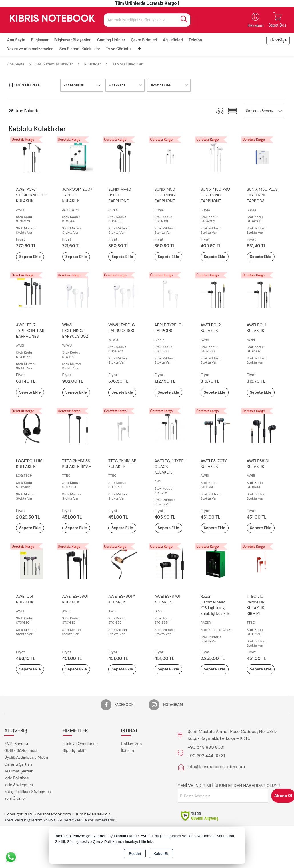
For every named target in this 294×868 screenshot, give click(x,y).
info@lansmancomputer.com (216, 792)
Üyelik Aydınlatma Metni (26, 783)
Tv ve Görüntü (118, 49)
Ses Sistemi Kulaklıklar (80, 49)
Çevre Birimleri (144, 40)
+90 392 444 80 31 (206, 781)
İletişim (128, 776)
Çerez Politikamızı (108, 842)
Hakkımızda (132, 769)
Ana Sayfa (16, 40)
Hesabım (255, 25)
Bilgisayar (40, 40)
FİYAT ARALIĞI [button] (161, 85)
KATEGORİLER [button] (74, 85)
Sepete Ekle (32, 260)
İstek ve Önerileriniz (80, 769)
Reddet (135, 854)
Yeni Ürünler (15, 824)
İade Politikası (17, 803)
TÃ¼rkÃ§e (278, 40)
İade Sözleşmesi (19, 810)
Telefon (195, 40)
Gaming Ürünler (111, 40)
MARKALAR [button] (117, 85)
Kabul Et (161, 854)
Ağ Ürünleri (173, 40)
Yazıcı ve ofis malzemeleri (30, 49)
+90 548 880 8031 (206, 773)
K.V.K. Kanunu (16, 769)
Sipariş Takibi (74, 776)
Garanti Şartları (18, 790)
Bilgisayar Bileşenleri (73, 40)
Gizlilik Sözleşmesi (21, 776)
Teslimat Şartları (19, 796)
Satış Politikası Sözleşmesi (28, 817)
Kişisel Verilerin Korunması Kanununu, (202, 836)
